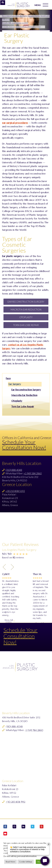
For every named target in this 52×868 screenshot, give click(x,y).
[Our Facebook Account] (5, 827)
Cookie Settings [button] (26, 862)
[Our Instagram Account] (14, 827)
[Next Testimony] (12, 593)
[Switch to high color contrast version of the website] (3, 3)
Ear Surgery (15, 384)
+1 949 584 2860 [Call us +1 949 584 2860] (33, 473)
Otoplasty (26, 317)
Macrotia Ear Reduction (26, 310)
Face (8, 378)
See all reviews (14, 662)
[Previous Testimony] (4, 593)
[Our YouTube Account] (5, 834)
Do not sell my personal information (20, 856)
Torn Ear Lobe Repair (26, 325)
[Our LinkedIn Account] (23, 827)
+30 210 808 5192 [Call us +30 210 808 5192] (15, 491)
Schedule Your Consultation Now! (24, 445)
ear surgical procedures (15, 123)
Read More (10, 862)
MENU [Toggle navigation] (41, 5)
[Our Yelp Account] (42, 827)
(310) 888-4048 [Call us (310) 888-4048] (14, 470)
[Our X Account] (33, 827)
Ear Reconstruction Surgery (26, 302)
